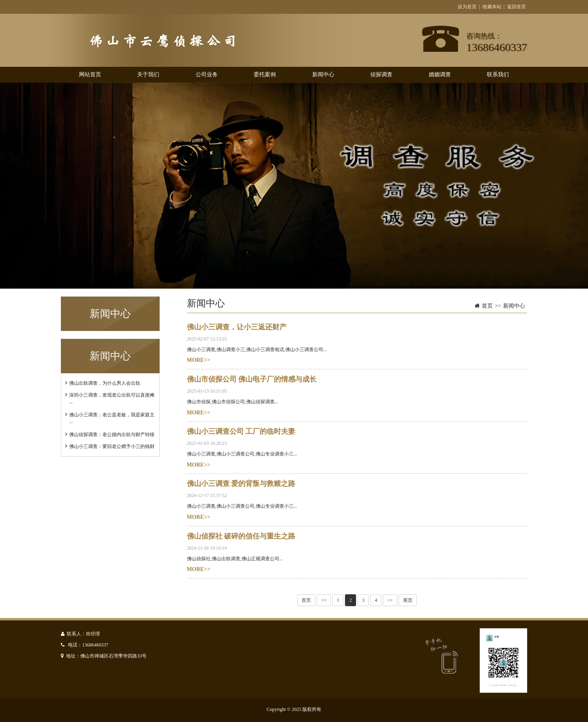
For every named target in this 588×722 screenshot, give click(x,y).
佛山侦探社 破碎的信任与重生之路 (241, 536)
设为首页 (467, 7)
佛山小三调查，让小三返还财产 (237, 327)
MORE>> (199, 360)
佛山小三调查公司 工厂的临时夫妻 (241, 431)
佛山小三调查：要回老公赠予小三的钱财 (112, 446)
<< (324, 600)
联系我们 (498, 75)
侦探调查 (381, 75)
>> (390, 600)
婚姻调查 (440, 75)
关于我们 (148, 75)
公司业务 (207, 75)
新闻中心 (323, 75)
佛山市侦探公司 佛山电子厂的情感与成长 (252, 379)
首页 (487, 306)
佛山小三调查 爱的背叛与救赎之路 (241, 484)
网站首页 (90, 75)
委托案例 (265, 75)
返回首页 (516, 7)
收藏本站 (492, 7)
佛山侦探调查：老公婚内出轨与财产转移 (112, 435)
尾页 (408, 600)
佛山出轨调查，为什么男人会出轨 (105, 383)
